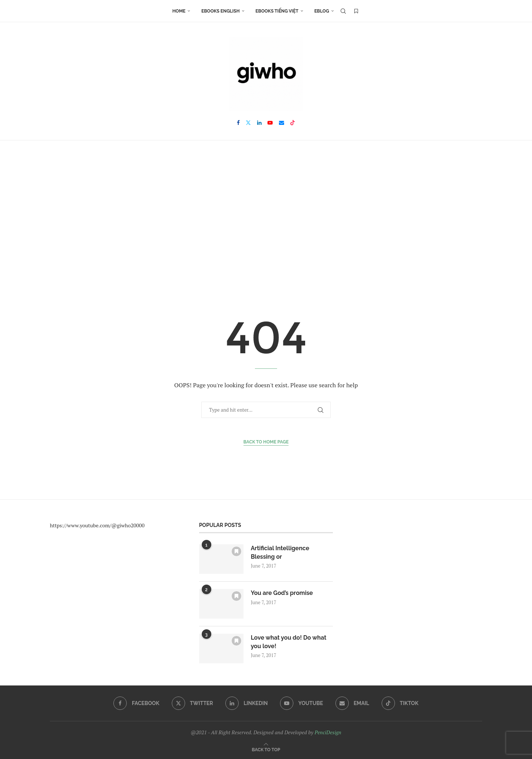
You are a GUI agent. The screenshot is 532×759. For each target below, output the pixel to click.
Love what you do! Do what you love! (289, 642)
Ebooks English (221, 11)
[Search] (343, 11)
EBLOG (322, 11)
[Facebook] (238, 123)
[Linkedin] (259, 123)
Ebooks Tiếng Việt (277, 11)
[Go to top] (266, 749)
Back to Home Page (266, 442)
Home (179, 11)
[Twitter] (248, 123)
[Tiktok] (293, 123)
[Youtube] (270, 123)
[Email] (282, 123)
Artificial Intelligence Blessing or (280, 552)
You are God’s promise (282, 593)
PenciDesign (328, 732)
